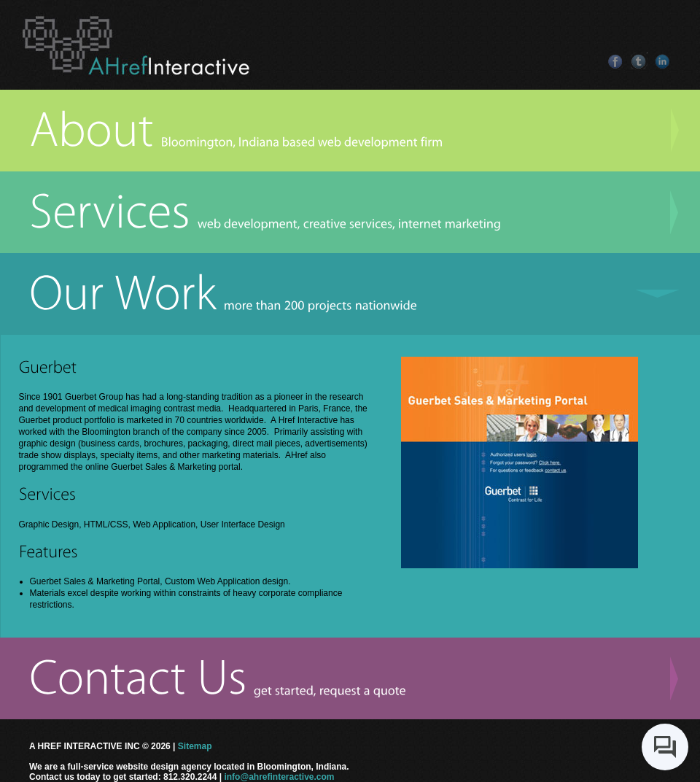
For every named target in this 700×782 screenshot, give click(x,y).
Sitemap (195, 746)
